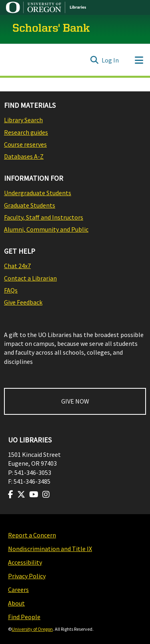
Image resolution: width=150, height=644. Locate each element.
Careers (18, 589)
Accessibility (25, 562)
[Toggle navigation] (139, 60)
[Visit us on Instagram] (46, 495)
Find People (24, 617)
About (16, 603)
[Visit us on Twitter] (21, 495)
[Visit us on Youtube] (34, 495)
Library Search (23, 120)
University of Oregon (32, 629)
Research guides (26, 132)
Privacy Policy (27, 576)
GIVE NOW (75, 401)
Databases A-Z (24, 156)
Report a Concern (32, 535)
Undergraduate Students (38, 193)
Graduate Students (30, 205)
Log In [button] (111, 60)
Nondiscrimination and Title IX (50, 549)
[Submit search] (94, 60)
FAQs (11, 290)
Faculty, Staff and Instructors (44, 217)
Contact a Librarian (30, 278)
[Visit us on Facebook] (11, 495)
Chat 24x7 (17, 266)
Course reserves (25, 144)
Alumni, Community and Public (46, 229)
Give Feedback (23, 302)
